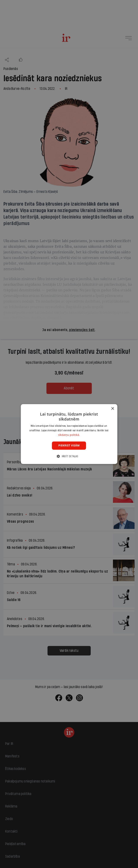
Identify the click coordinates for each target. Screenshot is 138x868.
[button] (69, 456)
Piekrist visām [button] (69, 445)
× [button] (112, 409)
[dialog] (69, 434)
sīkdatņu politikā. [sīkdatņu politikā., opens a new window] (69, 435)
